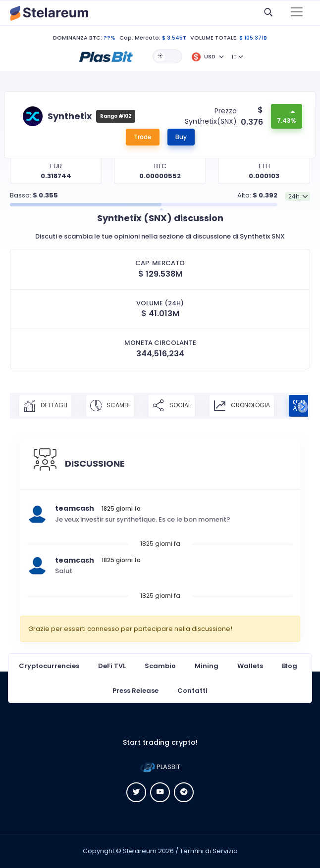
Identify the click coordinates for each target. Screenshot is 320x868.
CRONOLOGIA (242, 406)
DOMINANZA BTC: (78, 38)
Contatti (192, 691)
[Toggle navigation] (297, 13)
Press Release (135, 691)
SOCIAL (172, 406)
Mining (207, 666)
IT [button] (234, 57)
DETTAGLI (45, 406)
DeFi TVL (112, 666)
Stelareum (140, 851)
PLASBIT (160, 767)
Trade (143, 137)
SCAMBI (110, 406)
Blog (290, 666)
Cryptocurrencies (49, 666)
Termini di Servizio (209, 851)
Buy (181, 137)
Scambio (160, 666)
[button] (106, 56)
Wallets (250, 666)
